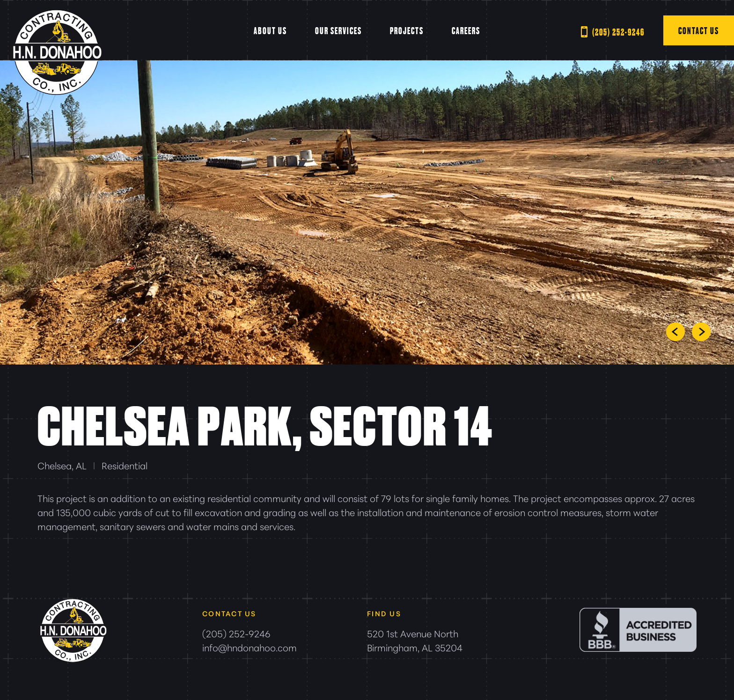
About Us (270, 30)
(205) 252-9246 (618, 32)
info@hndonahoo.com (250, 647)
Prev (675, 332)
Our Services (338, 30)
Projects (407, 30)
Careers (466, 30)
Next (701, 332)
